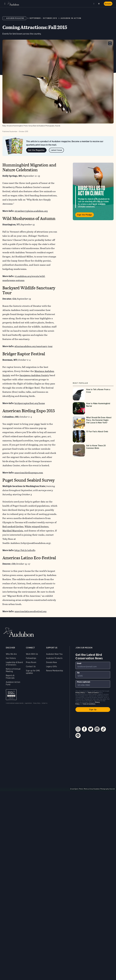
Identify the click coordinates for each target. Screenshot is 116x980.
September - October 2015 (43, 18)
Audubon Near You (54, 654)
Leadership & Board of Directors (14, 664)
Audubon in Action (71, 18)
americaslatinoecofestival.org (31, 611)
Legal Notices (28, 703)
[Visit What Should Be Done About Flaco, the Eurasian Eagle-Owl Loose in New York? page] (93, 422)
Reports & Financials (10, 677)
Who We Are (11, 654)
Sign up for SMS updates (33, 672)
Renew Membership (55, 671)
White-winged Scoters (37, 527)
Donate (108, 4)
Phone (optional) (84, 682)
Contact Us (31, 666)
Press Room (31, 662)
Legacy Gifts (51, 666)
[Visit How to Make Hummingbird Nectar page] (93, 408)
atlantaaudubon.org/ (26, 346)
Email (79, 663)
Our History (11, 658)
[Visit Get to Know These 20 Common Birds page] (93, 450)
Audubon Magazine (15, 18)
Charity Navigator (11, 695)
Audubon (13, 4)
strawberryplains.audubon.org (31, 211)
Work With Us (32, 654)
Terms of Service (93, 693)
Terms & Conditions (89, 704)
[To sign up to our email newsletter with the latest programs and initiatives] (93, 665)
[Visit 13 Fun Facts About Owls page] (93, 436)
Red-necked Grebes (13, 527)
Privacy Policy (37, 703)
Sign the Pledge (85, 215)
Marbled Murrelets (13, 531)
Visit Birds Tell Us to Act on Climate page (93, 191)
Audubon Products (54, 658)
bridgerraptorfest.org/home (30, 403)
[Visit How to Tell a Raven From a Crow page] (93, 394)
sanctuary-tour (45, 346)
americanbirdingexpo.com (29, 473)
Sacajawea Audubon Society (34, 375)
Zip (78, 673)
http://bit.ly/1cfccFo (25, 550)
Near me (94, 4)
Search (99, 3)
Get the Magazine (36, 150)
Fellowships (31, 658)
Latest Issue (56, 150)
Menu (5, 4)
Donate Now (52, 662)
